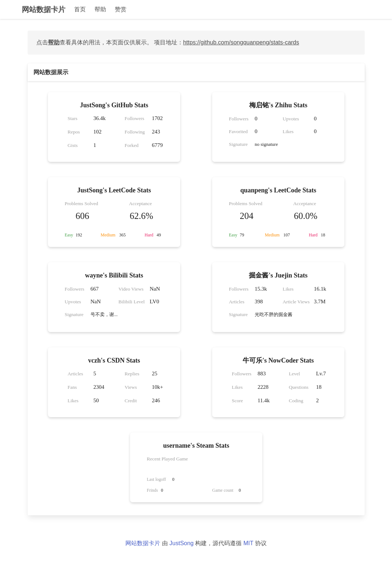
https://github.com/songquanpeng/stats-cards (241, 42)
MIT (248, 543)
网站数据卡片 (44, 9)
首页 (80, 9)
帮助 (100, 9)
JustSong (181, 543)
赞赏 (121, 9)
